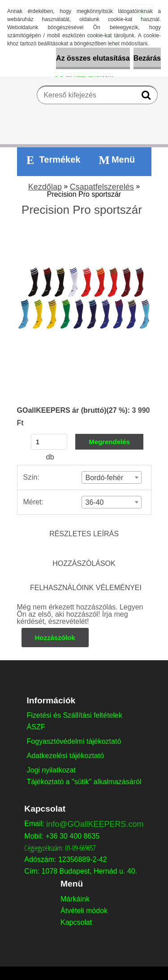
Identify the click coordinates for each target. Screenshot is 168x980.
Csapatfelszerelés (102, 187)
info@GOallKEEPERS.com (95, 824)
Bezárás (147, 58)
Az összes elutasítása (93, 58)
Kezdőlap (45, 187)
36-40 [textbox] (95, 502)
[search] (147, 97)
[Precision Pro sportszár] (84, 234)
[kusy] (49, 442)
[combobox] (112, 477)
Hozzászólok (55, 638)
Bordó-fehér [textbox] (105, 478)
